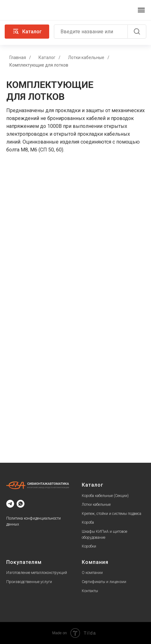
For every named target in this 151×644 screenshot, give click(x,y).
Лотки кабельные (86, 57)
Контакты (90, 591)
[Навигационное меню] (141, 10)
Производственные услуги (29, 582)
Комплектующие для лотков (39, 65)
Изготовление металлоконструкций (37, 573)
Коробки (89, 546)
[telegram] (10, 504)
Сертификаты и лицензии (104, 582)
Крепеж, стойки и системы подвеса (112, 514)
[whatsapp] (21, 504)
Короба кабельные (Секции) (105, 496)
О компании (92, 573)
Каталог (47, 57)
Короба (88, 522)
